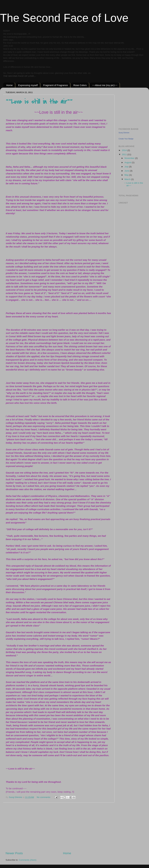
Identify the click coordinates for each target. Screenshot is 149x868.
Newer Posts (14, 853)
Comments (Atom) (28, 860)
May (127, 175)
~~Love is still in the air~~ (39, 102)
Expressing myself (28, 85)
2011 (125, 154)
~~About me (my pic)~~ (105, 85)
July (127, 167)
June (127, 171)
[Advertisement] (58, 827)
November (130, 158)
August (128, 162)
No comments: (44, 797)
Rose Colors (80, 85)
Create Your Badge (126, 139)
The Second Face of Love (64, 18)
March (128, 179)
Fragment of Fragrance (56, 85)
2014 (125, 150)
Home (9, 85)
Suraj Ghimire (124, 133)
